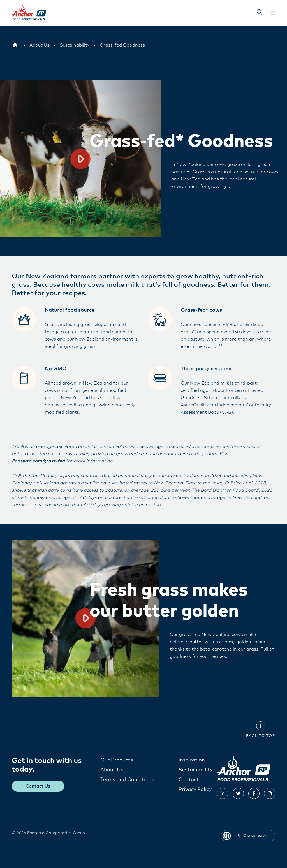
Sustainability (195, 770)
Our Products (117, 760)
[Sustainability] (75, 45)
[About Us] (39, 45)
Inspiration (192, 760)
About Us (112, 770)
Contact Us (38, 786)
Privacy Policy (195, 789)
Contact (189, 779)
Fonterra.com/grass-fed (38, 461)
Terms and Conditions (127, 779)
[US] (15, 45)
